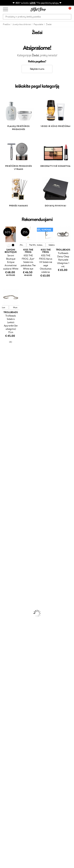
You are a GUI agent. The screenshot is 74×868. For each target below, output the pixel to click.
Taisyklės (8, 666)
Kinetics (4, 471)
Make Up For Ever (10, 505)
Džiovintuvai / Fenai (11, 539)
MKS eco (5, 467)
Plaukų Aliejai (7, 527)
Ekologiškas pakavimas (15, 649)
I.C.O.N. (4, 395)
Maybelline (6, 399)
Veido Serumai (8, 558)
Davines (4, 365)
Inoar (3, 376)
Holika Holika (7, 482)
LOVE (33, 3)
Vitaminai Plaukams (10, 611)
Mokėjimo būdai (11, 703)
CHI (2, 478)
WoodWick (6, 410)
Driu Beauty (7, 440)
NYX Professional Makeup (14, 421)
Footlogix (5, 474)
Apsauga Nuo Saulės (11, 573)
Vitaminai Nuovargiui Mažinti (16, 618)
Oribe (3, 463)
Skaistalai (5, 603)
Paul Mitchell (7, 501)
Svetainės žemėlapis (14, 685)
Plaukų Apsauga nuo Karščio (15, 543)
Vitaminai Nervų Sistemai (14, 630)
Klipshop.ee (9, 759)
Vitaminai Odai (8, 622)
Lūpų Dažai (6, 607)
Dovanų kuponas (12, 777)
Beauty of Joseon (9, 403)
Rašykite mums (37, 69)
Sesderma (5, 383)
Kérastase (5, 380)
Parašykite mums (12, 822)
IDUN (3, 497)
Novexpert (6, 512)
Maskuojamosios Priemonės (15, 588)
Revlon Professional (11, 459)
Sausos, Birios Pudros (11, 592)
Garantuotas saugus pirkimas (18, 653)
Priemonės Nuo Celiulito (13, 565)
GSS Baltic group (13, 747)
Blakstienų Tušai (8, 600)
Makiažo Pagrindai (10, 581)
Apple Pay (8, 674)
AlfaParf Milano (8, 490)
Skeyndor (5, 448)
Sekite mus (9, 836)
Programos (10, 725)
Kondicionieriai (8, 524)
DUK (6, 681)
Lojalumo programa (13, 737)
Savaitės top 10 (11, 733)
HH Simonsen (7, 486)
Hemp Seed (6, 493)
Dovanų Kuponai (12, 711)
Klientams (9, 692)
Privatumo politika (13, 670)
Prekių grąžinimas (12, 645)
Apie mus (8, 696)
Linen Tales (6, 414)
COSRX (4, 418)
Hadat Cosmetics (9, 456)
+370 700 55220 (12, 815)
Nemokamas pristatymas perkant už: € (25, 641)
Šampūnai (5, 520)
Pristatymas (9, 707)
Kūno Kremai (7, 554)
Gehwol (4, 429)
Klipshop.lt (9, 662)
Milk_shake (6, 368)
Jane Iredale (7, 391)
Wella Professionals (10, 444)
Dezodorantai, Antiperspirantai (17, 569)
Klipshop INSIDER (13, 677)
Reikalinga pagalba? (13, 812)
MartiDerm (6, 406)
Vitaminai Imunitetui (11, 634)
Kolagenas (5, 615)
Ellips (3, 437)
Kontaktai (8, 700)
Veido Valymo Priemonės (14, 562)
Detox (3, 626)
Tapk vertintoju (11, 729)
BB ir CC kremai (9, 596)
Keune (3, 425)
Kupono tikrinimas (13, 715)
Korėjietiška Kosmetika (12, 577)
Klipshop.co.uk (11, 755)
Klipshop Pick (10, 741)
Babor (3, 372)
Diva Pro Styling (9, 452)
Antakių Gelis (7, 584)
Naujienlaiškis (10, 781)
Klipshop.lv (9, 751)
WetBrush (5, 387)
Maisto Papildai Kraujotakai (14, 637)
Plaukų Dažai (7, 547)
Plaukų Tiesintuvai (10, 535)
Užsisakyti (12, 800)
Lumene (4, 509)
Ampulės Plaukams (10, 531)
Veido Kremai (7, 550)
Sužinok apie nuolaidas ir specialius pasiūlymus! (28, 785)
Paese (3, 433)
